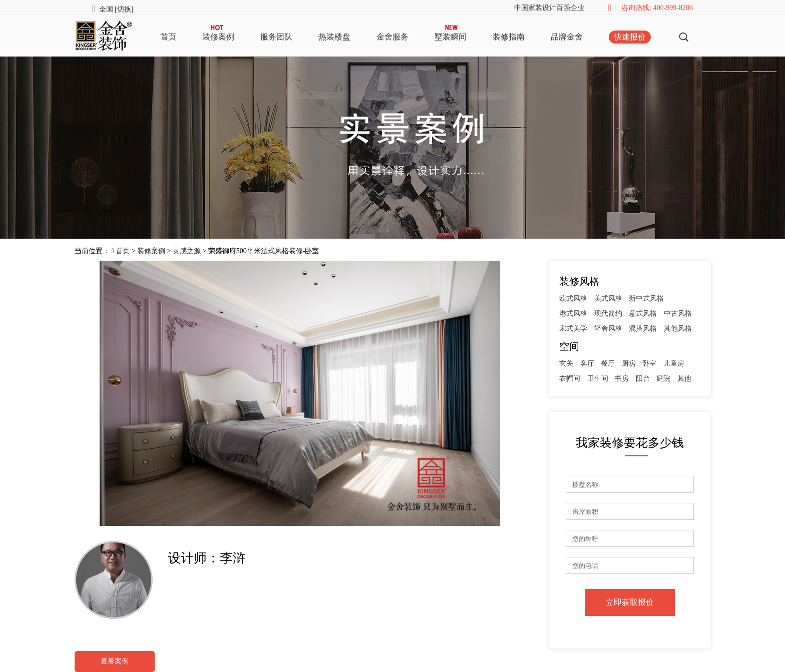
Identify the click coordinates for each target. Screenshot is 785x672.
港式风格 (573, 313)
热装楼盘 (334, 37)
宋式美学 (573, 328)
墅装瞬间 (451, 37)
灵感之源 (187, 251)
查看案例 (115, 661)
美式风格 (608, 298)
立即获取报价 (630, 602)
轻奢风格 (608, 328)
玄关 (566, 364)
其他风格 (678, 328)
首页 (168, 37)
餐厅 (608, 364)
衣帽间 (570, 379)
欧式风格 (573, 298)
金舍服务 (392, 37)
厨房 (629, 364)
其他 (684, 379)
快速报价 (630, 37)
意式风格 (643, 313)
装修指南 (509, 37)
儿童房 (674, 364)
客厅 (587, 364)
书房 (622, 379)
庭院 (663, 379)
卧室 (649, 364)
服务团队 (276, 37)
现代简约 (608, 313)
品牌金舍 (567, 37)
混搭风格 (643, 328)
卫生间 (598, 379)
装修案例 (218, 37)
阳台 (643, 379)
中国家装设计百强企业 (549, 8)
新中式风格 (646, 298)
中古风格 (678, 313)
